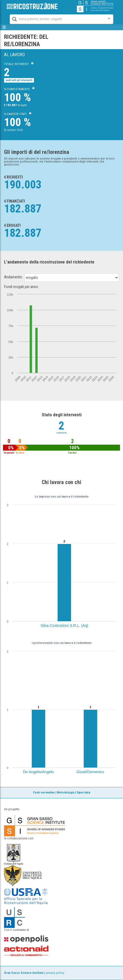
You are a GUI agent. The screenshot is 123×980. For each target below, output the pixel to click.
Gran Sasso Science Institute (24, 973)
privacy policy (55, 973)
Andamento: (13, 277)
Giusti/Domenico (90, 772)
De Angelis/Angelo (38, 772)
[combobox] (57, 18)
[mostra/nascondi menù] (4, 27)
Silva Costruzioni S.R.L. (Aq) (64, 626)
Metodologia (66, 793)
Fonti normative (44, 793)
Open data (83, 793)
